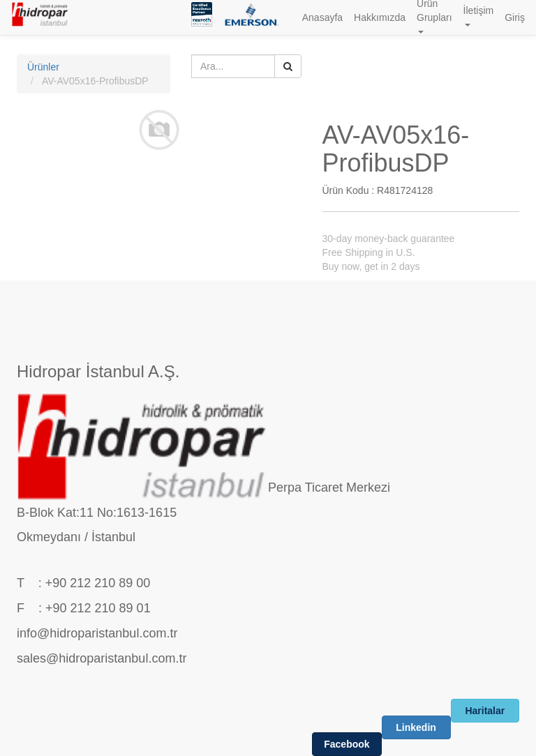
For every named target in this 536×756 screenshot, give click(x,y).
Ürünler (43, 67)
